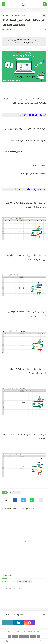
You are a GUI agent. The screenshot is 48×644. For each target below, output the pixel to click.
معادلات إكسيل (18, 15)
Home (5, 15)
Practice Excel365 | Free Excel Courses (31, 632)
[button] (15, 500)
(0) (44, 30)
